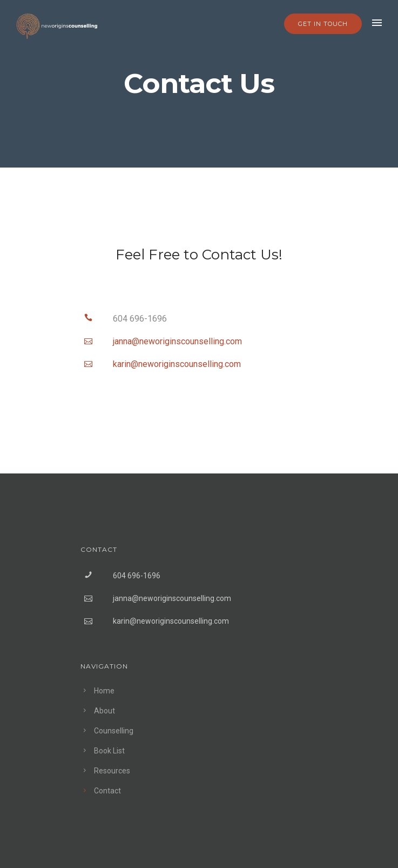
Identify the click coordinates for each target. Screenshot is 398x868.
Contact (107, 791)
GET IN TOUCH (323, 24)
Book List (109, 751)
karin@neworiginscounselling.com (171, 621)
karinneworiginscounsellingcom (177, 364)
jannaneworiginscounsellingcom (177, 341)
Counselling (114, 731)
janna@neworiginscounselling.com (172, 598)
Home (104, 691)
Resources (112, 771)
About (104, 711)
